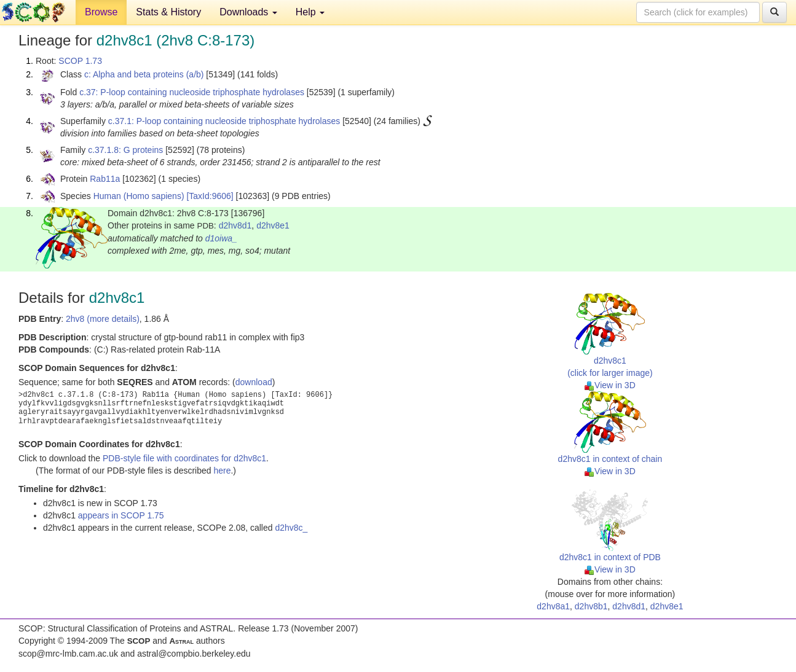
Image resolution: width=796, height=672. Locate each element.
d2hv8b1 (591, 606)
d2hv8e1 (273, 225)
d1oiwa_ (221, 238)
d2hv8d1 (235, 225)
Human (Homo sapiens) (139, 196)
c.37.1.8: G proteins (125, 150)
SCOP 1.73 (80, 61)
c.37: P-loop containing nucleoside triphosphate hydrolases (192, 92)
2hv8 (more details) (103, 319)
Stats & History (168, 12)
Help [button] (310, 12)
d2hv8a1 (553, 606)
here (222, 471)
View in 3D (610, 385)
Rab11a (105, 179)
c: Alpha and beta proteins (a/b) (144, 74)
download (254, 382)
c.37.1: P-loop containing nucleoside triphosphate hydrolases (224, 121)
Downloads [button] (248, 12)
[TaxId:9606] (210, 196)
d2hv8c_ (291, 528)
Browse (101, 12)
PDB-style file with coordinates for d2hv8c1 (184, 458)
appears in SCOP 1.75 (121, 515)
